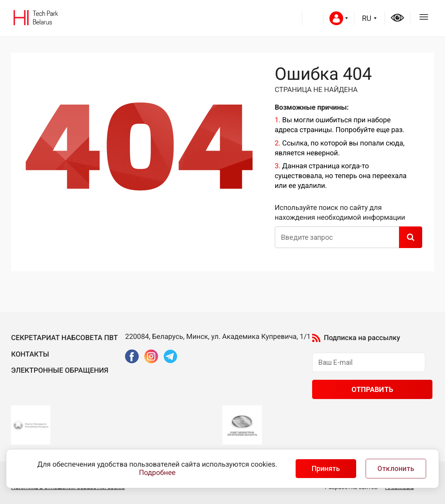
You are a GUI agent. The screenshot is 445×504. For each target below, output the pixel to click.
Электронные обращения (60, 371)
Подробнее (157, 473)
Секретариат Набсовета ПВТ (64, 338)
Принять (326, 469)
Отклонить (396, 469)
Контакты (30, 354)
